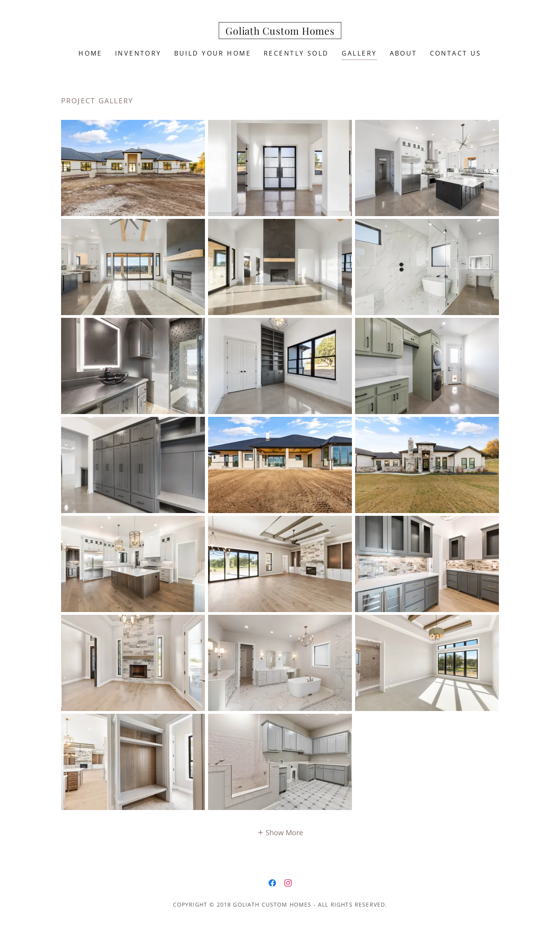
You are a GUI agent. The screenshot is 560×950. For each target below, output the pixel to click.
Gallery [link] (359, 53)
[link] (280, 32)
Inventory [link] (138, 53)
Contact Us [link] (456, 53)
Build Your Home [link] (213, 53)
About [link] (404, 53)
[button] (280, 832)
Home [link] (90, 53)
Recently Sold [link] (296, 53)
